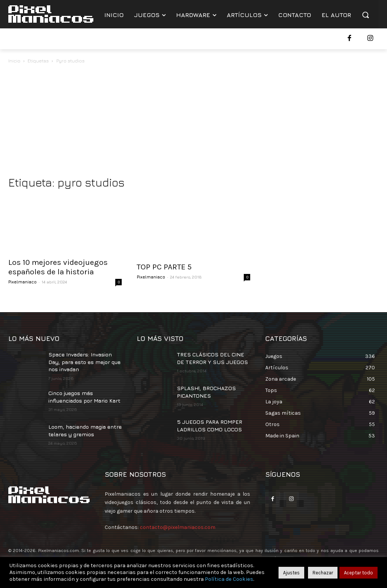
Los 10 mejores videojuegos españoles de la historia (58, 267)
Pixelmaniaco (22, 282)
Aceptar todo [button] (358, 573)
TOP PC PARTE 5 (164, 267)
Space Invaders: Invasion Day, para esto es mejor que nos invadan (84, 362)
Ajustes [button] (291, 573)
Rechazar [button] (323, 573)
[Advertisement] (193, 122)
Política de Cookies (229, 579)
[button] (365, 15)
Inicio (14, 61)
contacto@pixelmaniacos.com (178, 527)
